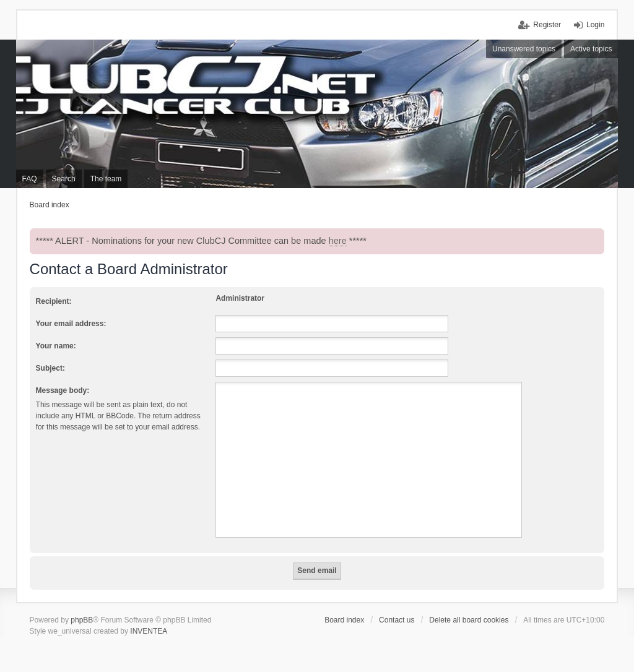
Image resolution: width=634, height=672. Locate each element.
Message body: (63, 390)
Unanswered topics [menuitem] (524, 49)
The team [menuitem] (106, 179)
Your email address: (71, 324)
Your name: (56, 346)
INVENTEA (149, 631)
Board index (344, 620)
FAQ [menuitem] (30, 179)
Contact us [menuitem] (397, 620)
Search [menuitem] (64, 179)
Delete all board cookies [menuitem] (469, 620)
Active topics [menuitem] (591, 49)
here (338, 241)
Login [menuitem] (595, 25)
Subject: (50, 368)
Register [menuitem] (547, 25)
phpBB (82, 620)
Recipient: (54, 301)
